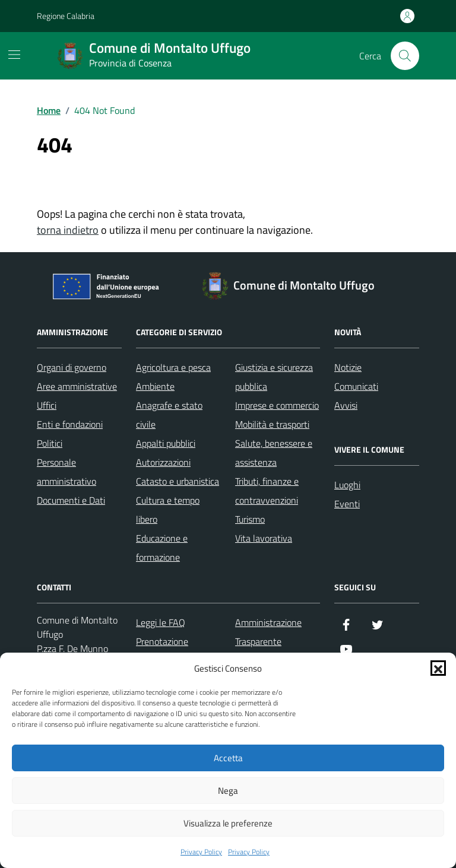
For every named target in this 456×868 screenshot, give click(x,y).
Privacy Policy (201, 852)
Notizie (348, 367)
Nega (228, 791)
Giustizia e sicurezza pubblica (274, 377)
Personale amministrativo (66, 472)
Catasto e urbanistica (178, 481)
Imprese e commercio (277, 405)
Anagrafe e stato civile (169, 415)
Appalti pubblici (166, 443)
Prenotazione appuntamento (165, 651)
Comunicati (356, 386)
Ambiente (155, 386)
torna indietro (68, 230)
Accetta (228, 758)
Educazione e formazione (162, 548)
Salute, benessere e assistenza (274, 453)
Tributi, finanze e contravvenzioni (267, 491)
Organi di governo (72, 367)
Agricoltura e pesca (173, 367)
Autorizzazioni (163, 462)
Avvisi (346, 405)
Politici (50, 443)
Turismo (250, 519)
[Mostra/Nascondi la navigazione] (14, 55)
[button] (438, 668)
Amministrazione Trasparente (268, 632)
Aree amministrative (77, 386)
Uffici (47, 405)
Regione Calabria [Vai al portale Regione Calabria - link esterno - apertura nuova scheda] (66, 16)
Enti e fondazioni (70, 424)
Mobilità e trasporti (272, 424)
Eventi (347, 504)
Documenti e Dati (71, 500)
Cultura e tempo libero (168, 510)
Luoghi (347, 485)
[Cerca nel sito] (405, 56)
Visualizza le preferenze (228, 823)
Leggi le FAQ (161, 622)
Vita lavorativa (264, 538)
